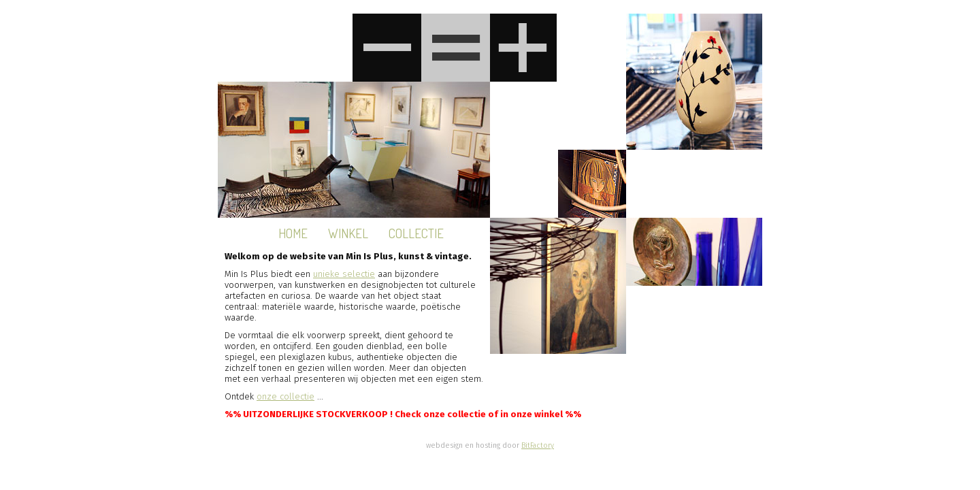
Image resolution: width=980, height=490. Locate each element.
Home (293, 233)
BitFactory (538, 445)
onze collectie (285, 397)
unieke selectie (344, 274)
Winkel (348, 233)
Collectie (416, 233)
